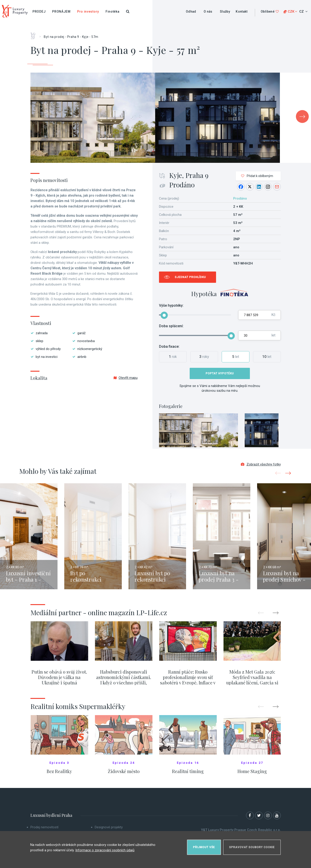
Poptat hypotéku (220, 373)
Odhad (191, 12)
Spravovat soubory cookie (252, 847)
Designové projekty (109, 828)
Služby (225, 12)
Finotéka (113, 12)
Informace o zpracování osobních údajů (105, 850)
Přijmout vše (204, 847)
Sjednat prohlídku (190, 277)
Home (35, 34)
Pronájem (61, 12)
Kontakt (242, 12)
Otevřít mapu (126, 378)
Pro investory (88, 12)
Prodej (39, 12)
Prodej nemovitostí (44, 828)
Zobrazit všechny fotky (261, 465)
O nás (208, 12)
